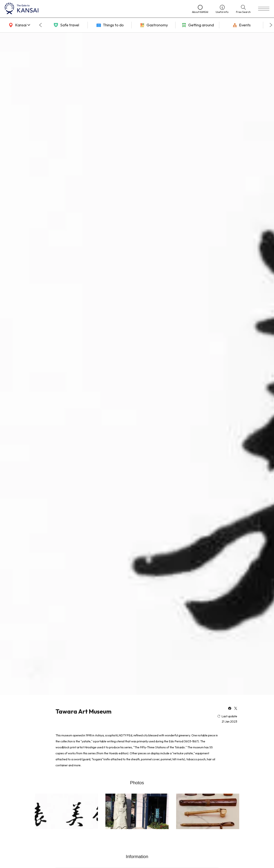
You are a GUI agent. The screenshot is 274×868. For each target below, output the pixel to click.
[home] (95, 9)
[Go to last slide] (40, 25)
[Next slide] (271, 25)
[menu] (264, 9)
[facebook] (230, 709)
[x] (236, 709)
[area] (19, 25)
